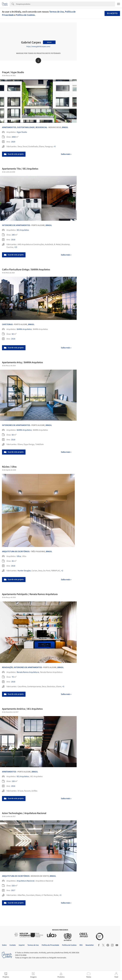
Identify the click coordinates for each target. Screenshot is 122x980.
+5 (55, 146)
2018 (13, 240)
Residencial (41, 127)
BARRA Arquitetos (24, 329)
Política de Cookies (25, 15)
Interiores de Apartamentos (16, 225)
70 (13, 677)
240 (13, 235)
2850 (14, 137)
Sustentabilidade (26, 127)
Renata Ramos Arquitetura (28, 672)
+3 (60, 895)
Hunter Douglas (24, 571)
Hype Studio (22, 132)
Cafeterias (7, 324)
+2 (62, 571)
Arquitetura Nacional (26, 881)
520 (13, 886)
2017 (13, 890)
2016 (13, 786)
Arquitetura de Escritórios (16, 551)
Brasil (65, 127)
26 (13, 561)
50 (13, 334)
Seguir (49, 42)
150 (13, 781)
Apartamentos (9, 127)
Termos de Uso (57, 12)
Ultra (19, 556)
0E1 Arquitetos (23, 230)
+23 (16, 247)
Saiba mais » (66, 154)
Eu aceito (112, 13)
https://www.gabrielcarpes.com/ (38, 47)
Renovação (7, 667)
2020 (13, 142)
